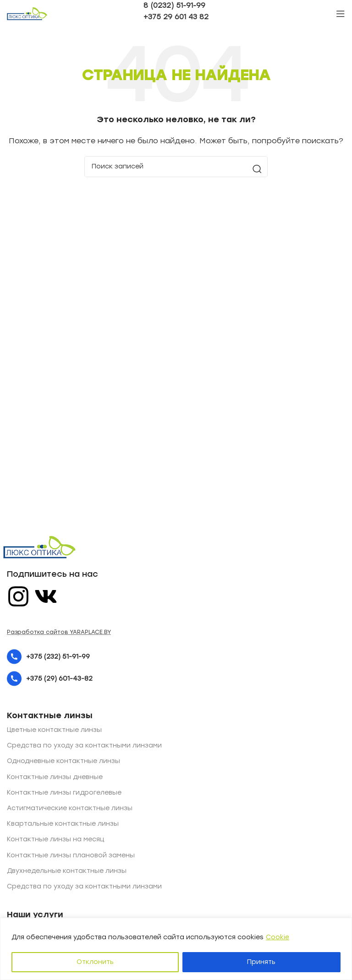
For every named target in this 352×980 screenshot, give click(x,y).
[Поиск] (176, 167)
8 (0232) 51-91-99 (174, 5)
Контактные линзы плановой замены (71, 855)
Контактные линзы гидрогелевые (64, 793)
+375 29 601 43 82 (176, 17)
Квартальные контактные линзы (63, 824)
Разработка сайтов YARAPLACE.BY (59, 632)
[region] (176, 949)
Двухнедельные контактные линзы (67, 871)
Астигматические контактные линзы (70, 808)
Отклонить (95, 962)
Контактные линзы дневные (55, 777)
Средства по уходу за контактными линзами (84, 745)
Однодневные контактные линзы (63, 761)
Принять (261, 962)
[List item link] (176, 657)
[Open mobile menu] (341, 14)
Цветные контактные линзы (54, 730)
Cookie (278, 937)
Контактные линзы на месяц (55, 839)
